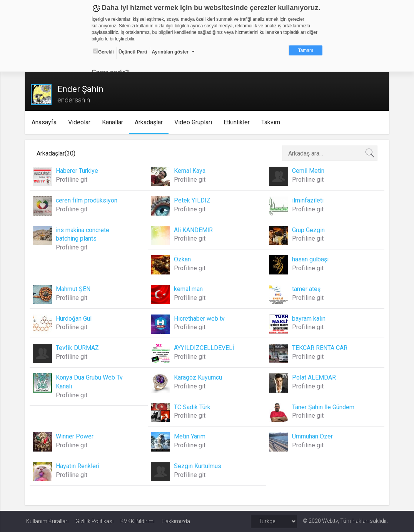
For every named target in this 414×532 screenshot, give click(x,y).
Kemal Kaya (190, 171)
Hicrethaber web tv (200, 319)
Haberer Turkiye (78, 171)
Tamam (306, 50)
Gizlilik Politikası (94, 521)
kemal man (189, 289)
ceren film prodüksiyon (88, 200)
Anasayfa (46, 122)
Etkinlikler (238, 122)
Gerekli (103, 52)
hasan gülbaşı (310, 259)
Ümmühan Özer (312, 436)
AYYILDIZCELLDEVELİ (204, 348)
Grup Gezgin (308, 230)
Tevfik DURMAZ (78, 348)
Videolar (81, 122)
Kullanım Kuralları (47, 521)
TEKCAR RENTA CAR (319, 348)
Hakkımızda (176, 521)
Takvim (272, 122)
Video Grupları (195, 122)
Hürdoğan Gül (75, 319)
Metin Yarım (190, 436)
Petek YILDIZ (193, 200)
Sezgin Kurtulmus (198, 466)
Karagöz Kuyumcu (198, 377)
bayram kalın (308, 319)
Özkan (183, 259)
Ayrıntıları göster (170, 52)
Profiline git (73, 180)
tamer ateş (306, 289)
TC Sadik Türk (193, 407)
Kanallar (114, 122)
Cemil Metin (308, 171)
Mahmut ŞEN (74, 289)
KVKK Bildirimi (138, 521)
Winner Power (76, 436)
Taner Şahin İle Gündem (323, 407)
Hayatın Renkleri (79, 466)
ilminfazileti (307, 200)
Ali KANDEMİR (194, 230)
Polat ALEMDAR (314, 377)
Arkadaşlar (150, 122)
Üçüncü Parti (133, 52)
